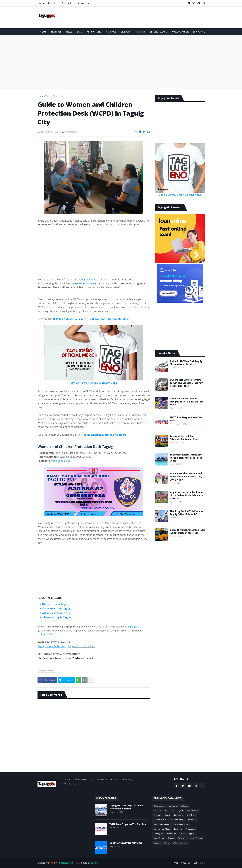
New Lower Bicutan (162, 824)
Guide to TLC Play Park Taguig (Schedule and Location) (186, 363)
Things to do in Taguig (55, 604)
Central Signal (177, 810)
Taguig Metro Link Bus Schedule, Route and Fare (184, 438)
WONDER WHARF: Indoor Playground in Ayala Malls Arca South (187, 402)
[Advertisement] (148, 17)
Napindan (192, 820)
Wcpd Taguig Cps (60, 461)
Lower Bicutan (160, 820)
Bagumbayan (159, 806)
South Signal (159, 838)
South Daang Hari (187, 834)
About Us (53, 3)
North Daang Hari (182, 824)
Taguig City (134, 627)
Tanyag (171, 838)
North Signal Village (162, 829)
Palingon (178, 829)
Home (41, 3)
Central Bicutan (160, 810)
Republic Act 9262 (85, 284)
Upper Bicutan (196, 838)
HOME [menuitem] (43, 32)
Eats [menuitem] (79, 32)
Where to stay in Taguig (56, 613)
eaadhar (95, 863)
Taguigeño (47, 634)
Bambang (173, 806)
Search (197, 32)
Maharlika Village (177, 820)
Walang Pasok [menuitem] (180, 32)
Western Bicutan (180, 843)
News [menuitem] (69, 32)
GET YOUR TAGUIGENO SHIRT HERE (94, 383)
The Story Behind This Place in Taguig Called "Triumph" (186, 513)
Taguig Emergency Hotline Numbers (104, 435)
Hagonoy (157, 815)
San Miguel (158, 834)
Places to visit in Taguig (56, 609)
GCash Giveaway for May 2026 (126, 843)
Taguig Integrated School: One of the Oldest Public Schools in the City (186, 495)
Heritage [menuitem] (111, 32)
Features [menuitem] (56, 32)
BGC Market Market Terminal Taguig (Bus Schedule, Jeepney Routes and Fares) (186, 383)
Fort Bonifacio (193, 810)
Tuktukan (182, 838)
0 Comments (71, 132)
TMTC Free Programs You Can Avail (186, 419)
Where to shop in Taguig (57, 617)
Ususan (157, 843)
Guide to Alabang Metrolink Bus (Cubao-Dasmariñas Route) (187, 531)
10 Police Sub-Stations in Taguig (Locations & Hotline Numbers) (91, 319)
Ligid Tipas (191, 815)
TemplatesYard (65, 863)
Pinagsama (190, 829)
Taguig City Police (54, 96)
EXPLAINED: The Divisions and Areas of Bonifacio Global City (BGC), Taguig (186, 476)
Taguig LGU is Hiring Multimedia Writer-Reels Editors (127, 807)
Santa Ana (171, 834)
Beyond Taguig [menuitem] (158, 32)
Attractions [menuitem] (94, 32)
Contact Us (68, 3)
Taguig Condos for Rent (82, 646)
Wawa (167, 843)
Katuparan (178, 815)
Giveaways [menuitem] (127, 32)
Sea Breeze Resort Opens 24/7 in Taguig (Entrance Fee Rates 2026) (186, 458)
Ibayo (167, 815)
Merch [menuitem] (141, 32)
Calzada (185, 806)
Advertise (83, 3)
